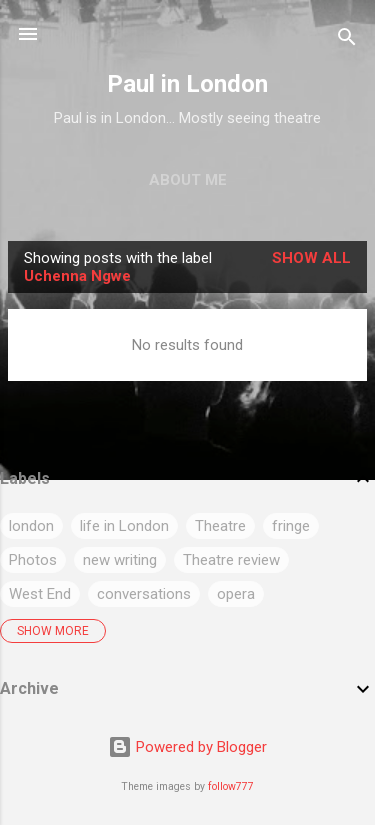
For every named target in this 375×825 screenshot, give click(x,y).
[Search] (347, 40)
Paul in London (187, 84)
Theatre (220, 526)
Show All (311, 258)
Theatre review (231, 560)
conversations (144, 594)
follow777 (231, 786)
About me (188, 180)
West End (40, 594)
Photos (33, 560)
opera (236, 594)
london (31, 526)
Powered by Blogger (187, 747)
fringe (291, 526)
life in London (124, 526)
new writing (120, 560)
